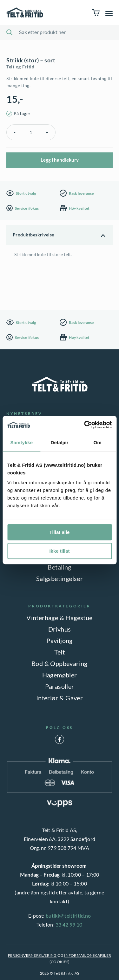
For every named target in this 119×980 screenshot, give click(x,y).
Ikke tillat (59, 551)
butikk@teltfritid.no (68, 916)
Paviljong (60, 640)
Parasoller (60, 686)
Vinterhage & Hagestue (59, 618)
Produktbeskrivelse (33, 235)
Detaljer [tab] (60, 442)
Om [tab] (98, 442)
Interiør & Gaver (60, 698)
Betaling (59, 567)
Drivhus (60, 629)
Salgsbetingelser (60, 578)
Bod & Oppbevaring (60, 663)
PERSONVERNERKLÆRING (32, 955)
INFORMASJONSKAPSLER (88, 955)
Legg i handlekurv (60, 160)
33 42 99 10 (69, 924)
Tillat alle (60, 532)
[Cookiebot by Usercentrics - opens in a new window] (85, 425)
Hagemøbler (60, 675)
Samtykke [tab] (21, 442)
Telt (60, 652)
